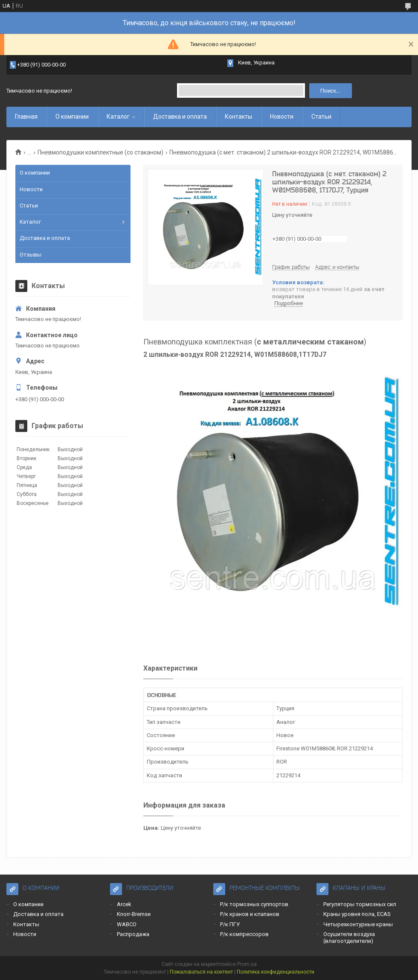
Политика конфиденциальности (276, 972)
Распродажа (133, 934)
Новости (282, 117)
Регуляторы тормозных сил (360, 904)
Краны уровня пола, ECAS (357, 914)
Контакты (238, 117)
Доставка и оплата (180, 117)
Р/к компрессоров (244, 934)
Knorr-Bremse (134, 914)
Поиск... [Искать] (331, 91)
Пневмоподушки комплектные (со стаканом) (100, 152)
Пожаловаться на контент (201, 972)
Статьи (321, 117)
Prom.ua (247, 964)
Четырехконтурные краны (358, 924)
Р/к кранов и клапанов (250, 914)
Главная (26, 117)
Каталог (118, 117)
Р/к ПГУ (230, 924)
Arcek (124, 904)
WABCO (127, 924)
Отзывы (30, 255)
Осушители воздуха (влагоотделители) (349, 938)
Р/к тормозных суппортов (254, 904)
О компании (72, 117)
